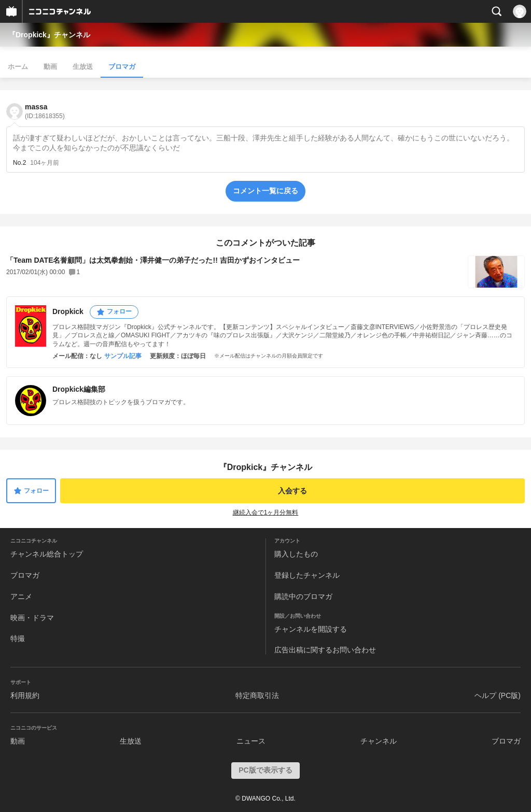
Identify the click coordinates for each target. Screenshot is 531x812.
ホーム (18, 67)
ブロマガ (122, 67)
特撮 (18, 638)
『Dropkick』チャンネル (49, 35)
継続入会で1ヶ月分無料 (266, 512)
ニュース (251, 741)
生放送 (83, 67)
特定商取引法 (257, 695)
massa (45, 111)
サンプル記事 (123, 356)
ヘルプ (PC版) (498, 695)
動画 (50, 67)
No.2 (19, 163)
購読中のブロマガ (303, 596)
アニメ (21, 596)
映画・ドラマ (32, 618)
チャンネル (379, 741)
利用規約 (25, 695)
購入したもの (296, 554)
